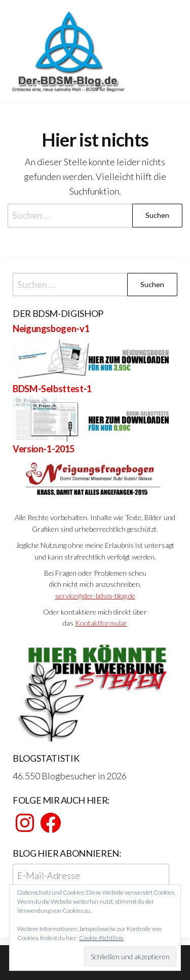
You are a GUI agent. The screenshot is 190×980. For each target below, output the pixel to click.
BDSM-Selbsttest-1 (52, 389)
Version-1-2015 (44, 449)
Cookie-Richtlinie (101, 938)
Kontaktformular (101, 623)
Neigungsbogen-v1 (51, 329)
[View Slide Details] (95, 690)
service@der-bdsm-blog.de (95, 596)
